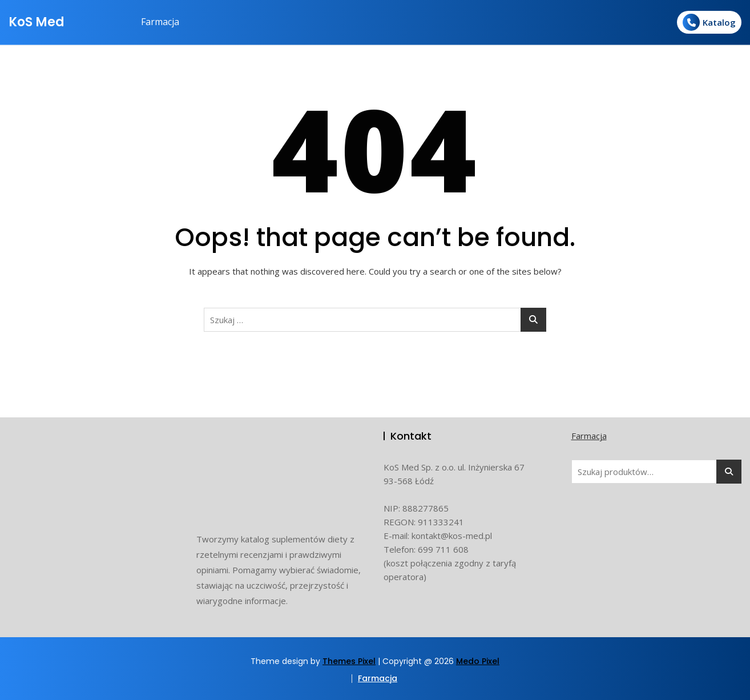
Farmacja (160, 22)
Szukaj (729, 472)
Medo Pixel (478, 661)
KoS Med (37, 22)
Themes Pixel (349, 661)
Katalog (709, 22)
